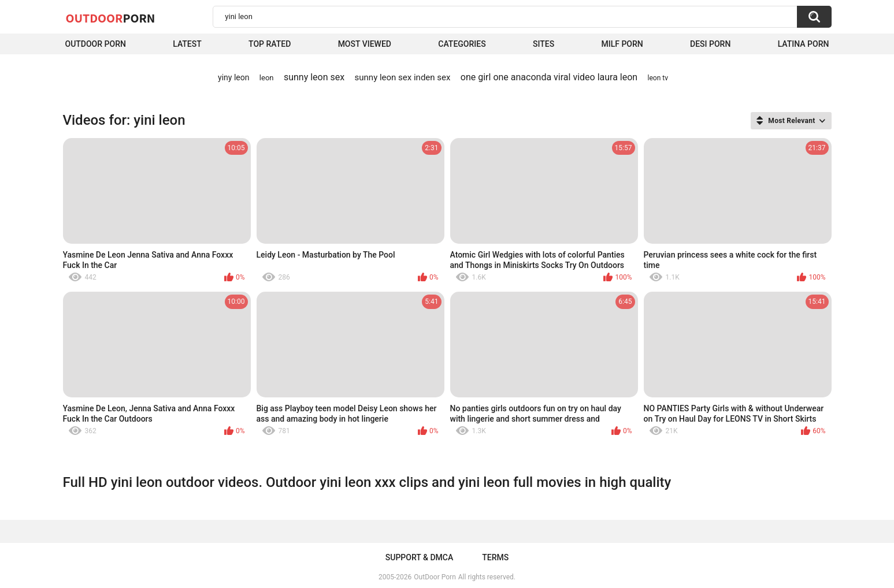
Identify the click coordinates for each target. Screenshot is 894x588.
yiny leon (233, 77)
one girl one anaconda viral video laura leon (549, 77)
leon (267, 78)
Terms (495, 557)
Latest (187, 44)
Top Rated (270, 44)
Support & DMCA (419, 557)
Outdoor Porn (96, 44)
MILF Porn (622, 44)
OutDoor (111, 18)
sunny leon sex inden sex (403, 77)
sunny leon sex (314, 77)
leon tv (658, 78)
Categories (462, 44)
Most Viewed (365, 44)
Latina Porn (804, 44)
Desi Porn (710, 44)
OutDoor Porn (435, 577)
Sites (544, 44)
